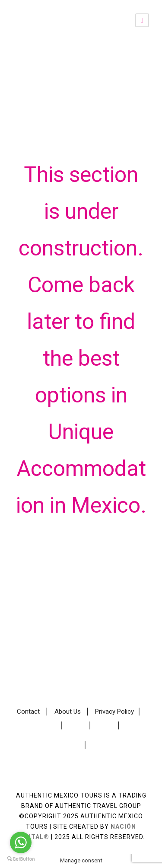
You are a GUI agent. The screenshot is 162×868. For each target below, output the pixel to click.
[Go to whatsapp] (21, 842)
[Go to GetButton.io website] (21, 859)
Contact (28, 712)
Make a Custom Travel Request (81, 683)
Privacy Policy (114, 712)
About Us (68, 712)
